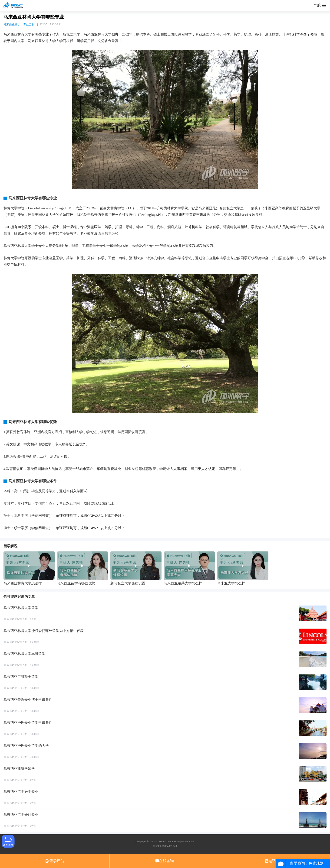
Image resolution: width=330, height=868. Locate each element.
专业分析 (29, 24)
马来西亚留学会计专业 (21, 815)
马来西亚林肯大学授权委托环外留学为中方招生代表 (44, 631)
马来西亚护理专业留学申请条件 (28, 723)
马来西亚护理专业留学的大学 (26, 746)
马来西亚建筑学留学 (19, 769)
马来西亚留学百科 (17, 619)
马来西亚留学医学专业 (21, 792)
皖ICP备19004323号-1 (165, 846)
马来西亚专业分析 (17, 688)
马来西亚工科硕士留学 (21, 677)
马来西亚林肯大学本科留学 (24, 654)
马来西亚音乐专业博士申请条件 (28, 700)
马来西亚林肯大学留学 (21, 608)
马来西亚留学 (12, 24)
